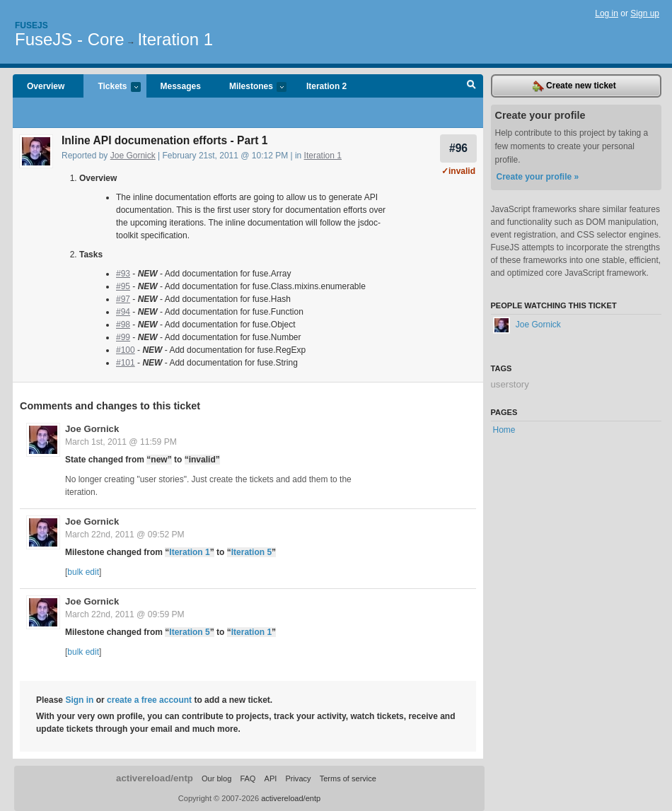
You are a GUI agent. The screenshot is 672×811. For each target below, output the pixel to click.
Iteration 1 (175, 39)
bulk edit (83, 572)
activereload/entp (155, 778)
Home (504, 430)
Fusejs (31, 25)
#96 (458, 148)
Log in (607, 13)
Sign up (645, 13)
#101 (126, 363)
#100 (126, 350)
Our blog (216, 778)
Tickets (112, 87)
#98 (123, 325)
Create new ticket (574, 86)
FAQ (248, 778)
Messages (181, 86)
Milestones (251, 87)
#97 (123, 299)
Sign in (79, 700)
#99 (123, 337)
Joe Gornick (133, 156)
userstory (510, 384)
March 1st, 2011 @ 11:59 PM (121, 442)
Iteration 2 (326, 86)
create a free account (149, 700)
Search (471, 86)
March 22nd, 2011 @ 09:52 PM (125, 535)
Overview (46, 86)
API (271, 778)
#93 (123, 274)
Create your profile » (538, 177)
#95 (123, 286)
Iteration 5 (251, 552)
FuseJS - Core (70, 39)
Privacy (298, 778)
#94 (123, 312)
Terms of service (348, 778)
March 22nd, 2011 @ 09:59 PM (125, 614)
